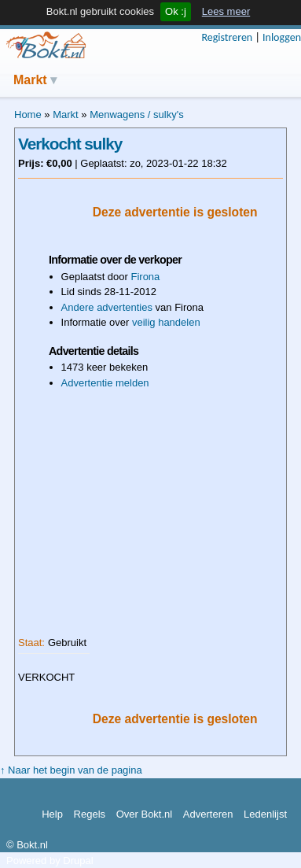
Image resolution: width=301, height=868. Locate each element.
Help (52, 814)
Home (28, 115)
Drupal (78, 861)
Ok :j (176, 11)
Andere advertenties (107, 307)
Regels (90, 814)
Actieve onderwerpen (211, 78)
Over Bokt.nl (145, 814)
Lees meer (226, 11)
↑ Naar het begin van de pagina (71, 770)
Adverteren (208, 814)
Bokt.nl (45, 46)
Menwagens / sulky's (137, 115)
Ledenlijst (265, 814)
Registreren (227, 37)
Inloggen (282, 37)
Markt (30, 80)
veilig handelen (166, 322)
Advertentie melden (105, 383)
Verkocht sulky (70, 144)
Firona (145, 277)
